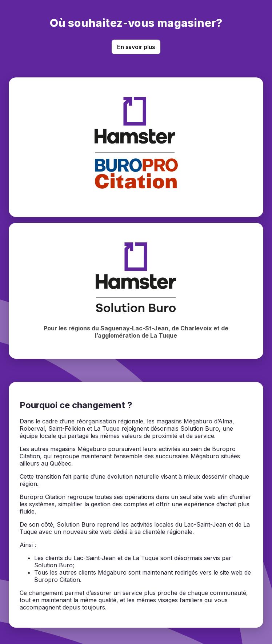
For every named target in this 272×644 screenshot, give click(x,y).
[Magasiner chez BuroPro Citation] (136, 147)
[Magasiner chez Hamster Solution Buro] (136, 291)
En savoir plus (136, 47)
